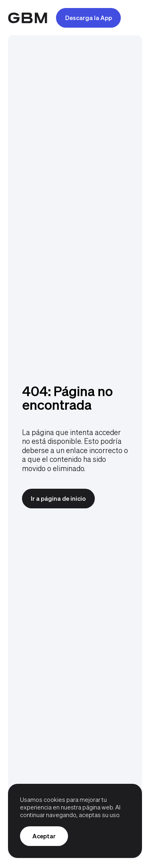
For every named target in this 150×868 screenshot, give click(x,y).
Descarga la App (89, 18)
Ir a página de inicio (58, 498)
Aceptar (44, 836)
